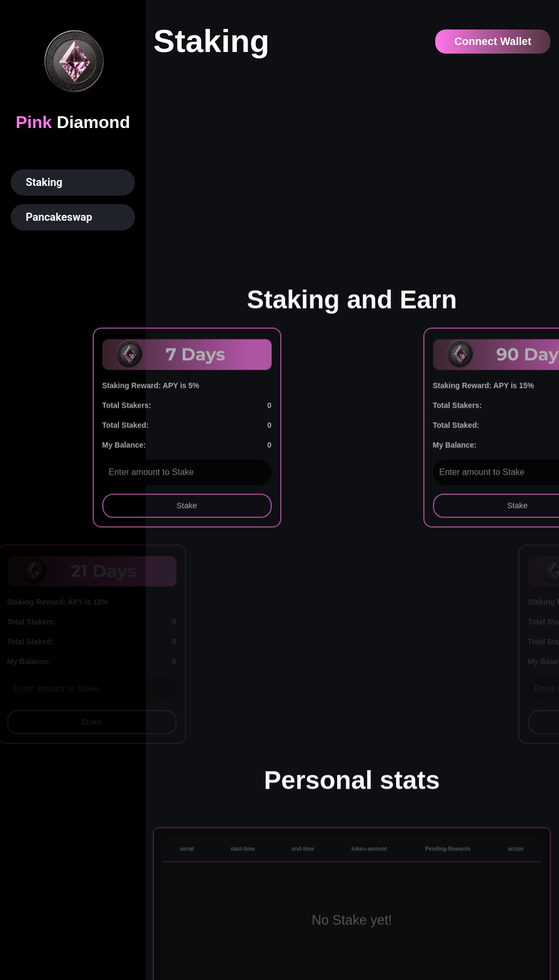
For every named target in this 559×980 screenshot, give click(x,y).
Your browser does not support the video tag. (352, 167)
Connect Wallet (493, 41)
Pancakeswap (59, 217)
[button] (73, 182)
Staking (44, 182)
